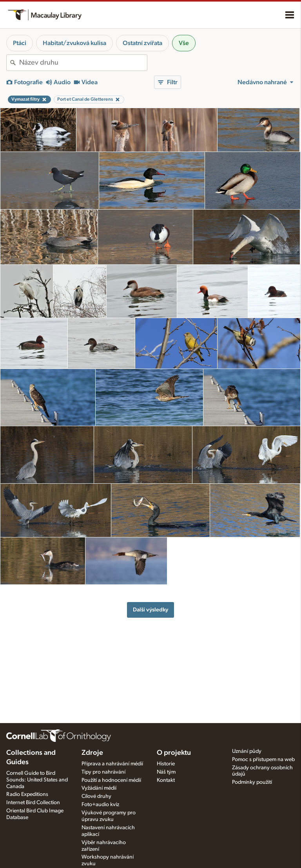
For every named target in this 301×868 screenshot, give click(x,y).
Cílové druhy (96, 796)
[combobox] (83, 63)
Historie (166, 764)
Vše (184, 43)
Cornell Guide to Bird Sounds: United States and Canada (37, 780)
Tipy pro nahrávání (103, 772)
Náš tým (166, 772)
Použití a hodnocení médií (111, 780)
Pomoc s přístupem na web (263, 759)
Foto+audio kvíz (100, 805)
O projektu (174, 753)
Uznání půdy (247, 751)
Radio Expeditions (27, 794)
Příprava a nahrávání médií (112, 764)
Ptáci (20, 43)
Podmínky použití (252, 782)
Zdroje (92, 753)
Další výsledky (150, 610)
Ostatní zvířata (142, 43)
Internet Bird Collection (33, 803)
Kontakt (166, 780)
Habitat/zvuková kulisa (74, 43)
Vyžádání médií (99, 788)
